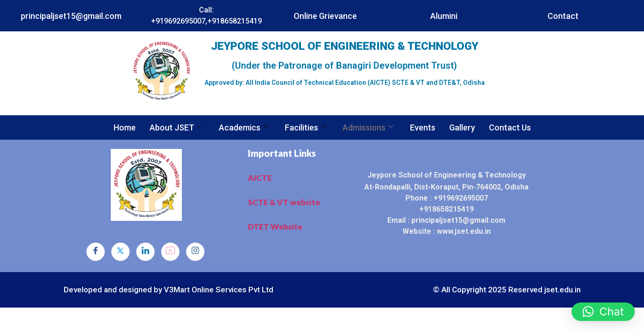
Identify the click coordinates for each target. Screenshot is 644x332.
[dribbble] (170, 252)
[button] (603, 312)
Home (125, 127)
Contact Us (510, 127)
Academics (244, 127)
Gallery (462, 127)
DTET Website (275, 227)
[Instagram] (195, 252)
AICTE (260, 178)
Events (423, 127)
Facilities (305, 127)
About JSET (176, 127)
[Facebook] (96, 252)
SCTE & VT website (284, 202)
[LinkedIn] (145, 252)
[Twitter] (120, 252)
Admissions (368, 127)
